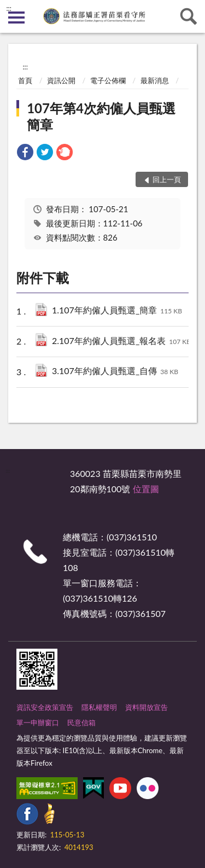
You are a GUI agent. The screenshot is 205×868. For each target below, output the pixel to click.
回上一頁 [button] (167, 179)
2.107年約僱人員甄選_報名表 (121, 342)
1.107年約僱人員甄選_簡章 (117, 311)
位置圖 (146, 489)
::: (9, 8)
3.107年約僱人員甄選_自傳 (115, 372)
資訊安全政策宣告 (45, 707)
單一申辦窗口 (38, 723)
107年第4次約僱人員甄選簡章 (101, 116)
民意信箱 (81, 723)
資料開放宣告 (147, 707)
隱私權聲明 (99, 707)
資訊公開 (61, 80)
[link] (25, 153)
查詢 (189, 16)
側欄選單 (16, 18)
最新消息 (155, 80)
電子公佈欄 (108, 80)
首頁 (25, 80)
